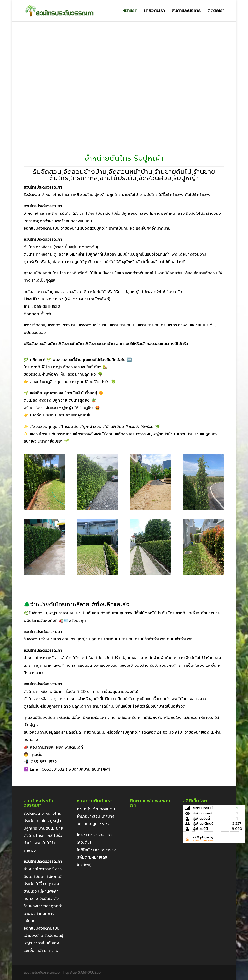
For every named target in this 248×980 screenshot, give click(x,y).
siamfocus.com (204, 841)
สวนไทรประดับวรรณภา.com (44, 973)
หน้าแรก (130, 12)
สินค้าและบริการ (186, 12)
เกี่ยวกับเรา (155, 12)
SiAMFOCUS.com (91, 973)
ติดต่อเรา (216, 12)
